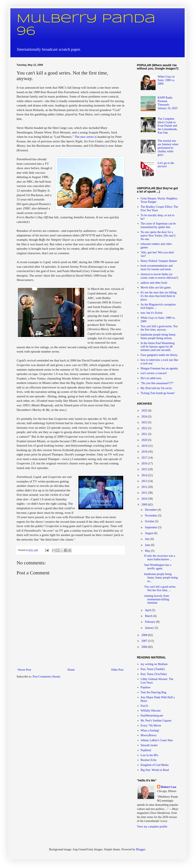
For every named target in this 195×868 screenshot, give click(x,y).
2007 (145, 641)
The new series (84, 137)
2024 (145, 417)
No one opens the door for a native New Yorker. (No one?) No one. (158, 236)
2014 (145, 475)
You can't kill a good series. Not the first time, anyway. (159, 328)
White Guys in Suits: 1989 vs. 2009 (166, 80)
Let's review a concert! (154, 373)
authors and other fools (154, 283)
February (150, 622)
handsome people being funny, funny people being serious (158, 336)
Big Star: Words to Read (155, 770)
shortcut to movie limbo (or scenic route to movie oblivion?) (159, 276)
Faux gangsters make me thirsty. (159, 355)
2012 (145, 487)
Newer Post (24, 670)
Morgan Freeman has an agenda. (160, 368)
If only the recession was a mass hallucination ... (160, 558)
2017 (145, 458)
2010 (145, 499)
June (148, 545)
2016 (145, 463)
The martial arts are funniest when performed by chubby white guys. (168, 148)
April (148, 610)
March (149, 616)
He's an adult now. (151, 378)
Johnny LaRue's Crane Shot (157, 740)
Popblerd (146, 750)
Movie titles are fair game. (156, 288)
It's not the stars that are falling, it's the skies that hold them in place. (159, 296)
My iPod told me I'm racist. (157, 388)
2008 (145, 635)
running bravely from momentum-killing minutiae (157, 599)
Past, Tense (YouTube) (154, 674)
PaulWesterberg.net (152, 716)
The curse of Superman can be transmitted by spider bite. (158, 225)
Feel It (144, 706)
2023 (145, 422)
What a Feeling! (150, 731)
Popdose (146, 687)
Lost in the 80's (149, 755)
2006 (145, 647)
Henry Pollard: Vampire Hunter (159, 261)
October (150, 521)
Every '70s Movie (151, 726)
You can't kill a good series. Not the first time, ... (160, 588)
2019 (145, 446)
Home (71, 670)
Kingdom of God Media (155, 765)
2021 (145, 434)
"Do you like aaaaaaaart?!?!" (157, 383)
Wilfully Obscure (151, 711)
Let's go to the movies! (166, 165)
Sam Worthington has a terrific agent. (158, 567)
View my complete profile (152, 827)
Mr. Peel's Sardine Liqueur (156, 721)
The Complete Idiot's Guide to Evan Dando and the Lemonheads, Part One (168, 126)
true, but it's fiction (152, 313)
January (150, 628)
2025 (145, 411)
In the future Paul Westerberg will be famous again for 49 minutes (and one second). (158, 347)
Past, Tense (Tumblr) (153, 669)
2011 (145, 493)
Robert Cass (169, 787)
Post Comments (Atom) (46, 677)
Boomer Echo (149, 760)
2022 (145, 428)
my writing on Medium (154, 664)
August (149, 533)
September (151, 527)
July (148, 539)
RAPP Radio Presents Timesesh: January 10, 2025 (168, 103)
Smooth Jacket (149, 745)
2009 (145, 505)
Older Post (117, 670)
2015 (145, 469)
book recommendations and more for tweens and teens (157, 267)
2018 (145, 452)
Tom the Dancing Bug (154, 692)
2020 (145, 440)
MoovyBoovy (149, 735)
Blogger (141, 849)
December (151, 510)
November (151, 516)
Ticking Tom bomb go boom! (158, 393)
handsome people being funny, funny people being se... (161, 578)
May (148, 551)
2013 (145, 481)
